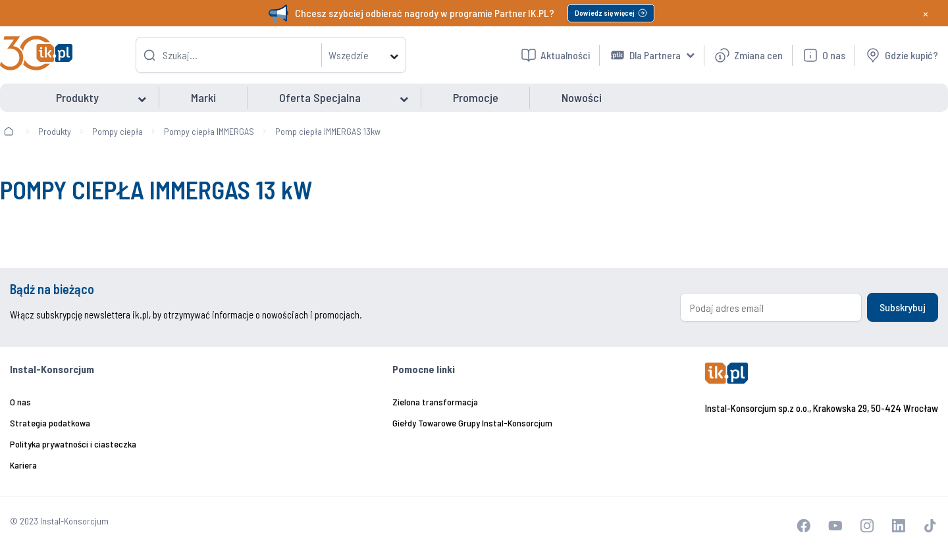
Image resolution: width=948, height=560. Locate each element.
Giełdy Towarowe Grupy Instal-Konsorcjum (472, 423)
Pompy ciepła (118, 131)
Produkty (55, 131)
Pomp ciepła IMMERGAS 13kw (328, 131)
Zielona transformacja (435, 402)
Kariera (23, 465)
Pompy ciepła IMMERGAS (209, 131)
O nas (20, 402)
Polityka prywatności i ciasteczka (73, 444)
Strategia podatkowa (50, 423)
